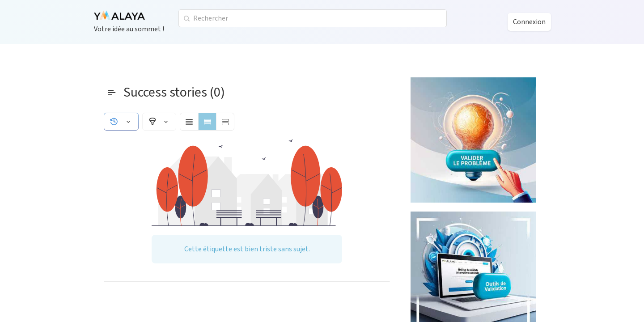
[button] (121, 122)
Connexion (529, 22)
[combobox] (313, 18)
